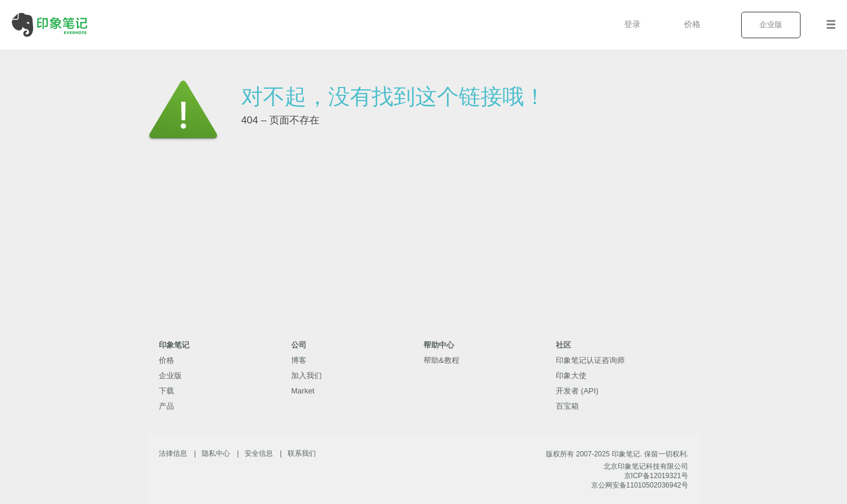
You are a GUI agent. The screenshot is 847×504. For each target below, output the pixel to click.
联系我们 (302, 453)
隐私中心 (216, 453)
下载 (166, 391)
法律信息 (173, 453)
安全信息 (259, 453)
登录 (632, 24)
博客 (299, 360)
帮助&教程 (441, 360)
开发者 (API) (577, 391)
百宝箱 (567, 406)
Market (303, 391)
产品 (166, 406)
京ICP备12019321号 (656, 476)
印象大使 (571, 376)
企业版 (771, 24)
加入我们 (306, 376)
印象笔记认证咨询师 (590, 360)
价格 (692, 24)
